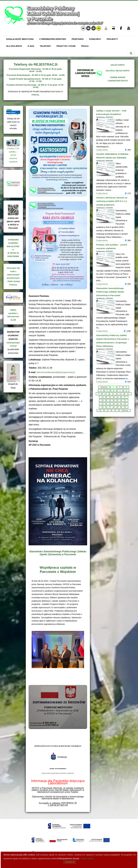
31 (108, 410)
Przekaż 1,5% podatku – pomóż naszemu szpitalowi (13, 155)
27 (110, 407)
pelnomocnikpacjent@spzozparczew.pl (56, 372)
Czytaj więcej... (88, 858)
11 (113, 394)
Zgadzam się (70, 862)
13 (128, 394)
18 (102, 400)
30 (100, 410)
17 (125, 397)
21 (125, 400)
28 (117, 407)
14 (102, 397)
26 (102, 407)
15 (110, 397)
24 (117, 404)
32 (115, 410)
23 (110, 404)
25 (125, 404)
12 (121, 394)
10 (106, 394)
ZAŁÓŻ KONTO (118, 65)
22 (102, 404)
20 (117, 400)
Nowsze (104, 387)
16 (117, 397)
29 (125, 407)
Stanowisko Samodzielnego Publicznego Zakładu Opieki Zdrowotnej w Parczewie (58, 553)
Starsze (125, 410)
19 (110, 400)
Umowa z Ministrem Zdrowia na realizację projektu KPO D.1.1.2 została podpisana (112, 201)
